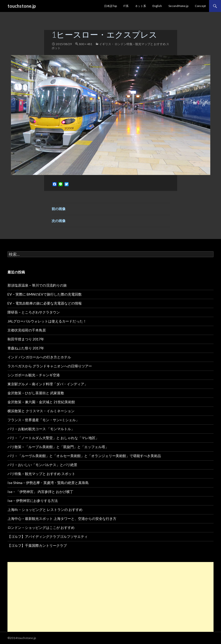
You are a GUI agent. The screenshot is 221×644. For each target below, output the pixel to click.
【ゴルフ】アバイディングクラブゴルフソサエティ (48, 536)
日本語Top (110, 6)
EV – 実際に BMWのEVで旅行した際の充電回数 (45, 294)
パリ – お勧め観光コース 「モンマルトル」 (41, 429)
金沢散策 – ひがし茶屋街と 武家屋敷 (36, 393)
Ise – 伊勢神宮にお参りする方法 (33, 501)
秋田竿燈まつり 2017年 (26, 339)
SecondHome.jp (178, 6)
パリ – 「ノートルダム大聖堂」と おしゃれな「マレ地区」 (53, 438)
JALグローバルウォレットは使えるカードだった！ (47, 321)
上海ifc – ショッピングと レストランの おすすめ (45, 510)
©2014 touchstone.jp (22, 638)
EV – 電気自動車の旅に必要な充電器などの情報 (45, 303)
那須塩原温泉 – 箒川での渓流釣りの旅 (37, 285)
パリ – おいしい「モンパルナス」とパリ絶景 (42, 465)
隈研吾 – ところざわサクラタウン (34, 312)
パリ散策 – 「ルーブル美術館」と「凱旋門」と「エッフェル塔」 (58, 447)
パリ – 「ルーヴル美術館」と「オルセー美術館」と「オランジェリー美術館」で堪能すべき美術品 (84, 456)
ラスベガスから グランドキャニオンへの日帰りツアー (50, 366)
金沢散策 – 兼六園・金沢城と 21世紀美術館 (41, 402)
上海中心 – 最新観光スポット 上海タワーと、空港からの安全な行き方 (62, 519)
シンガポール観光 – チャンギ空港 (34, 375)
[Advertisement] (110, 597)
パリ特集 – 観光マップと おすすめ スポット (41, 474)
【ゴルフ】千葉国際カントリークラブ (37, 545)
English (157, 6)
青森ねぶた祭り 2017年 (26, 348)
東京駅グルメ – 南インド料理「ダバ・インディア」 (48, 384)
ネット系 (141, 6)
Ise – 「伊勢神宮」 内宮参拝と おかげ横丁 (40, 492)
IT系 (126, 6)
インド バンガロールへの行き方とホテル (39, 357)
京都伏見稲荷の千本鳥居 (27, 330)
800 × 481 (86, 44)
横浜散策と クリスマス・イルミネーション (41, 411)
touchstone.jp (22, 6)
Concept (200, 6)
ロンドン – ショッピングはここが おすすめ (41, 527)
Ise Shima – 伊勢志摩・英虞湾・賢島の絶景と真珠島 (48, 483)
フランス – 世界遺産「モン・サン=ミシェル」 (43, 420)
